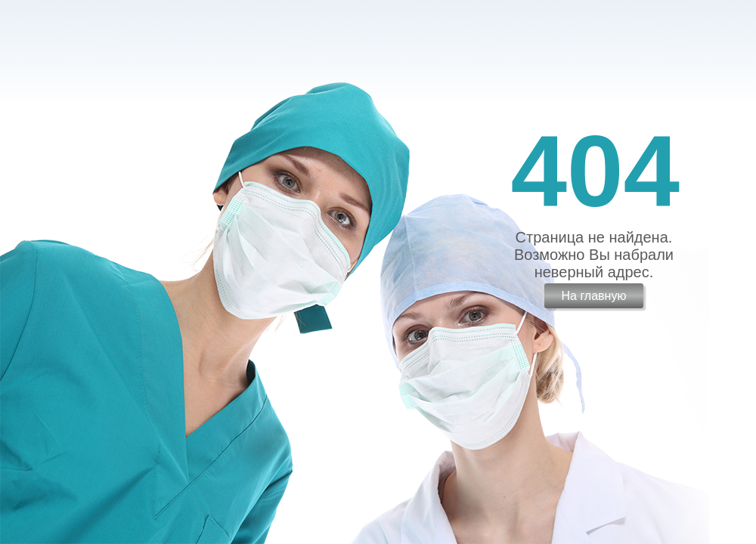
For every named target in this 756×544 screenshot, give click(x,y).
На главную (593, 296)
